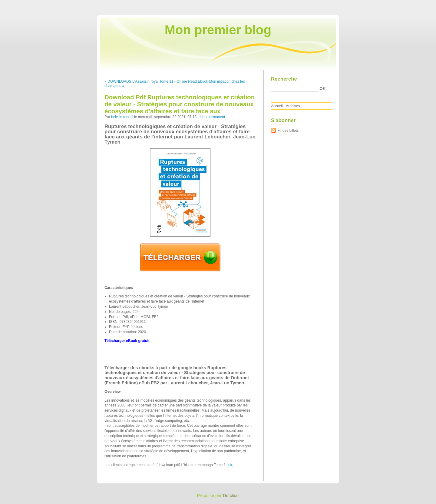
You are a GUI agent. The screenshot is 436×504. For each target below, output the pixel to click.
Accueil (277, 106)
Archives (293, 106)
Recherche (284, 79)
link (230, 465)
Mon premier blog (218, 30)
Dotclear (231, 496)
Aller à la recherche (418, 4)
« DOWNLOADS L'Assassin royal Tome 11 (139, 81)
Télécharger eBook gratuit (127, 341)
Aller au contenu (362, 4)
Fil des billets (288, 131)
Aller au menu (388, 4)
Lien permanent (212, 117)
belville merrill (122, 117)
